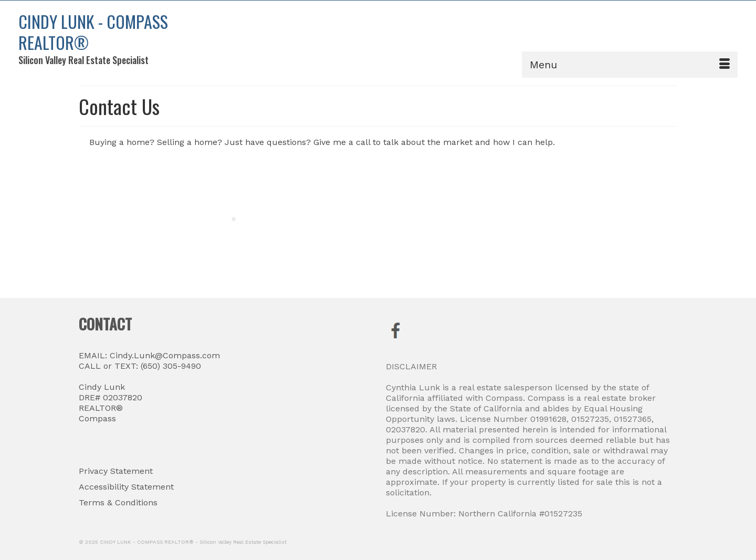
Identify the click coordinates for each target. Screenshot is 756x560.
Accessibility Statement (126, 487)
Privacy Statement (116, 471)
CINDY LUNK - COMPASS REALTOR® (93, 32)
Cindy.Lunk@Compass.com (165, 355)
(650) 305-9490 (170, 366)
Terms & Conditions (118, 502)
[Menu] (630, 65)
